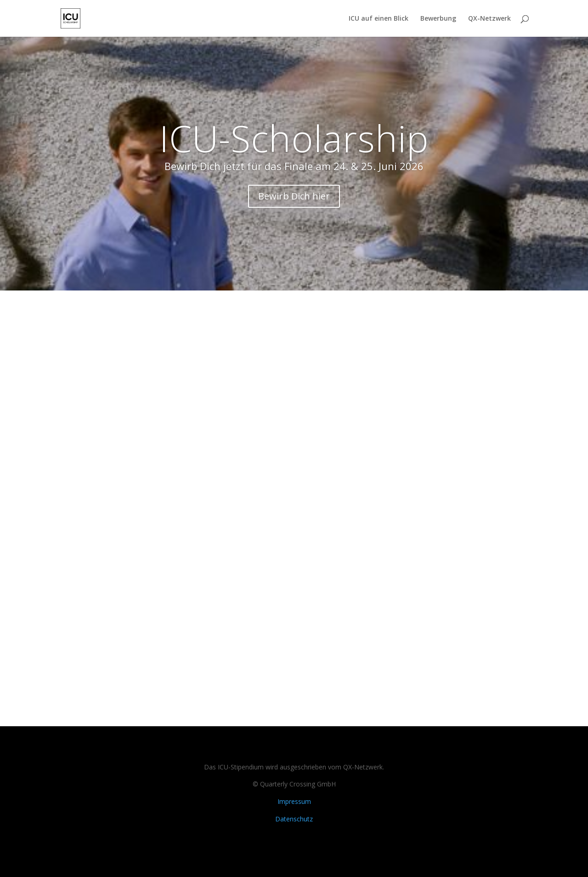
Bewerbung (438, 19)
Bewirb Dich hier (294, 196)
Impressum (294, 801)
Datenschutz (294, 819)
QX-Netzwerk (489, 19)
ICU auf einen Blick (379, 19)
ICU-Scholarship (294, 138)
